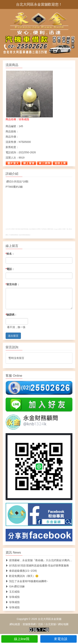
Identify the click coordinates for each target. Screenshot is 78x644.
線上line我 (19, 639)
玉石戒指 (13, 592)
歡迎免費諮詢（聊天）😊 (22, 576)
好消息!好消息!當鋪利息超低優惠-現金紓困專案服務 (37, 565)
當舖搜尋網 (29, 624)
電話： (10, 269)
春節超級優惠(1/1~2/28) (21, 571)
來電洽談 (58, 639)
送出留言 (13, 336)
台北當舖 (51, 624)
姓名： (10, 254)
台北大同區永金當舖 (50, 619)
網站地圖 (63, 624)
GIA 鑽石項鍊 (15, 586)
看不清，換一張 (16, 327)
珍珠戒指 (13, 597)
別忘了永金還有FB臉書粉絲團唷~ (27, 581)
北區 (40, 624)
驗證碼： (11, 315)
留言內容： (13, 284)
